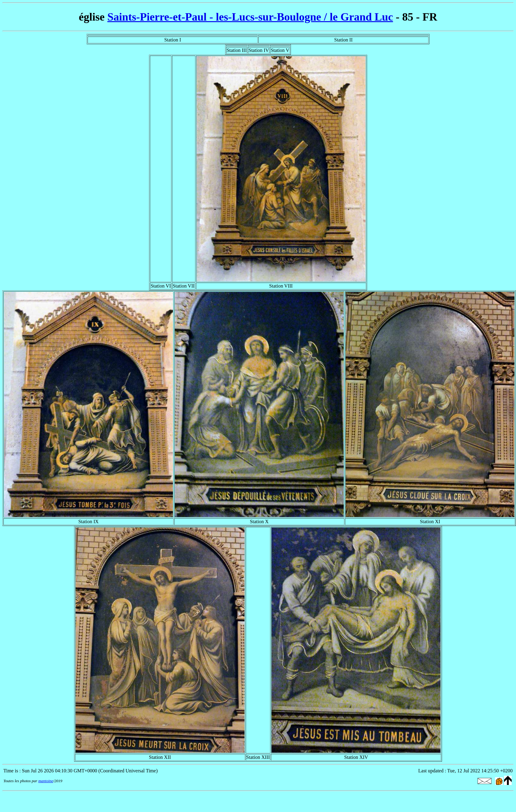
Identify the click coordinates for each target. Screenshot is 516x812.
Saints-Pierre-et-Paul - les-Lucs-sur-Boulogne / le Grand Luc (250, 17)
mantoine (46, 781)
